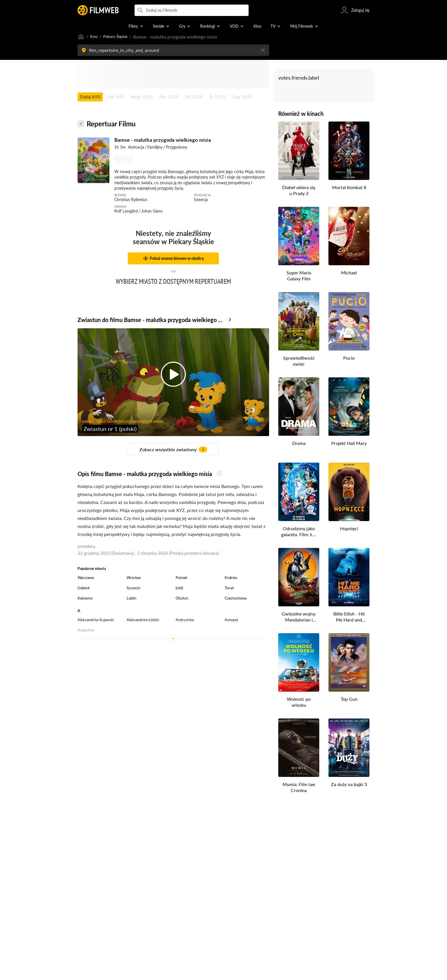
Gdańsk (84, 588)
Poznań (181, 578)
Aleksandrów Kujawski (96, 620)
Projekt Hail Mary (349, 444)
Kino (95, 37)
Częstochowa (235, 599)
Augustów (86, 631)
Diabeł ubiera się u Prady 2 (299, 191)
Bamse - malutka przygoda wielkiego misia (163, 140)
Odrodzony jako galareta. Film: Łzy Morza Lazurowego (299, 532)
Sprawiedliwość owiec (299, 361)
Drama (299, 444)
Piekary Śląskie (120, 37)
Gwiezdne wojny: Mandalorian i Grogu (299, 617)
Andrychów (185, 620)
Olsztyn (182, 599)
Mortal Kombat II (349, 188)
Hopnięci (349, 529)
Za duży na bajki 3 (349, 785)
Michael (349, 273)
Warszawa (86, 578)
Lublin (131, 599)
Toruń (229, 588)
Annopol (231, 620)
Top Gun (349, 699)
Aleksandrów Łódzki (143, 620)
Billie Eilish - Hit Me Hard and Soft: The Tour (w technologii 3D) (349, 617)
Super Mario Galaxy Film (299, 276)
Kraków (231, 578)
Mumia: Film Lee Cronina (299, 788)
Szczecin (133, 588)
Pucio (349, 358)
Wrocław (134, 578)
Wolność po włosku (299, 702)
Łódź (179, 588)
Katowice (85, 599)
